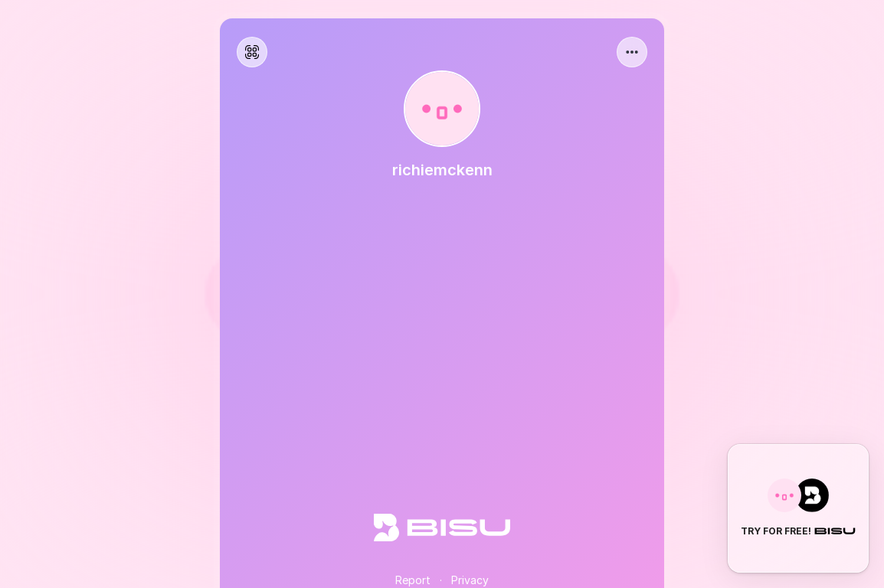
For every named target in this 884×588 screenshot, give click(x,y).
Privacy (470, 580)
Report (413, 580)
